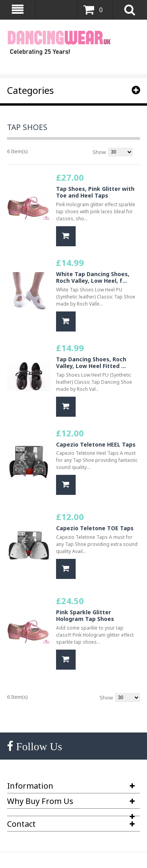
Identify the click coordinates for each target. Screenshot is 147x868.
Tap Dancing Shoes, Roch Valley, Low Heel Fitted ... (91, 363)
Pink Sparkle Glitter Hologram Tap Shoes (85, 616)
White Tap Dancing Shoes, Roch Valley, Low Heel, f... (93, 277)
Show (99, 152)
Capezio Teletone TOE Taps (95, 528)
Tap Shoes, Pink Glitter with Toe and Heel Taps (95, 192)
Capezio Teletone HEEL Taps (96, 444)
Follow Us (38, 746)
